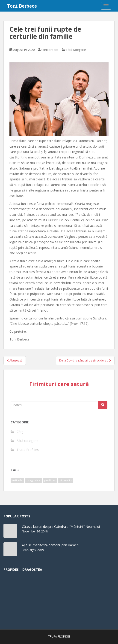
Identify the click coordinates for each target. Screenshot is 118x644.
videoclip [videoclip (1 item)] (66, 480)
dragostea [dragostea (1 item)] (33, 480)
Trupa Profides (28, 450)
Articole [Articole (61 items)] (17, 480)
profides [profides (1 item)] (50, 480)
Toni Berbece (22, 6)
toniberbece (50, 50)
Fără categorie (76, 50)
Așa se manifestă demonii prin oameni (51, 545)
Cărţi (20, 432)
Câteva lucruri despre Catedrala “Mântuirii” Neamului (61, 527)
